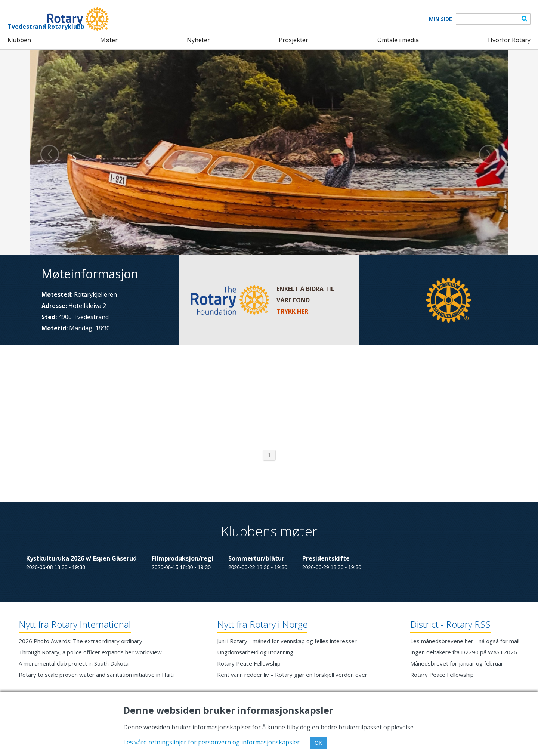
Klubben (19, 40)
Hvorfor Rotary (509, 40)
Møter (109, 40)
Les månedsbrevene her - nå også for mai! (465, 641)
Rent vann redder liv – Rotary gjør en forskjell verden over (292, 675)
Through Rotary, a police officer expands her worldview (90, 652)
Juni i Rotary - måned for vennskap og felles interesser (287, 641)
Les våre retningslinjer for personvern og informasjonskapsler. (212, 742)
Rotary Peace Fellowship (249, 663)
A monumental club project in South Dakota (74, 663)
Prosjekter (293, 40)
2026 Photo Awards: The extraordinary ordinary (81, 641)
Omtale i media (398, 40)
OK (318, 743)
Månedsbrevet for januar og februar (457, 663)
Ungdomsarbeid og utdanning (255, 652)
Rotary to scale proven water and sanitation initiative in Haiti (96, 675)
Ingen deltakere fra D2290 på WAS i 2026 (464, 652)
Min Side (440, 19)
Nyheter (198, 40)
